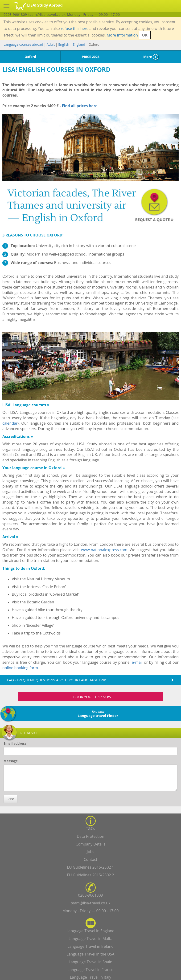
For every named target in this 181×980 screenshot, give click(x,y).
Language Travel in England (90, 931)
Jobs (90, 852)
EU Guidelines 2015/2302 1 (90, 867)
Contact (90, 859)
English (64, 44)
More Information (122, 35)
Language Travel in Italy (91, 977)
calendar (10, 423)
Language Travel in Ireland (90, 946)
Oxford (30, 57)
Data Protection (91, 836)
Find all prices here (79, 106)
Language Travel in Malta (90, 939)
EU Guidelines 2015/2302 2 (90, 875)
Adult (51, 44)
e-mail (137, 662)
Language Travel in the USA (91, 954)
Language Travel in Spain (91, 962)
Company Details (90, 844)
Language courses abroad (23, 44)
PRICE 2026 (91, 57)
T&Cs (90, 829)
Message (11, 761)
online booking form (20, 668)
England (79, 44)
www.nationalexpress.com (104, 550)
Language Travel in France (90, 970)
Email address (15, 743)
